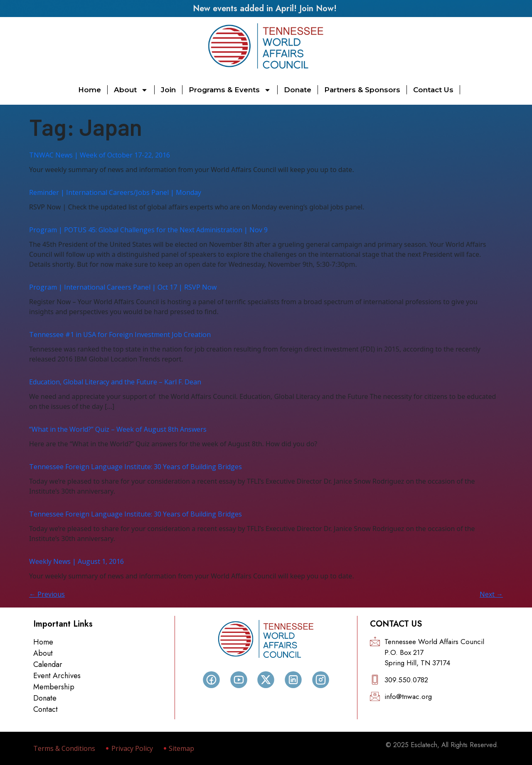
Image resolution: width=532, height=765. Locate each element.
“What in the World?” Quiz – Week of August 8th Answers (118, 429)
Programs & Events (230, 90)
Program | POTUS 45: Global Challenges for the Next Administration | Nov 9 (148, 230)
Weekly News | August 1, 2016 (76, 561)
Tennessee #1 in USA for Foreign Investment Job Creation (120, 335)
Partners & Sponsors (362, 90)
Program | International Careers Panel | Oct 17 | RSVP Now (123, 287)
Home (90, 90)
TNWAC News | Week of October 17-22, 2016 (100, 155)
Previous (47, 594)
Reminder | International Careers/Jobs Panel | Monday (115, 192)
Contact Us (433, 90)
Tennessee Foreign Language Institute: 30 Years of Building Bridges (135, 467)
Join (168, 90)
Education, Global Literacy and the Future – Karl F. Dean (115, 382)
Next (491, 594)
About (131, 90)
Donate (298, 90)
